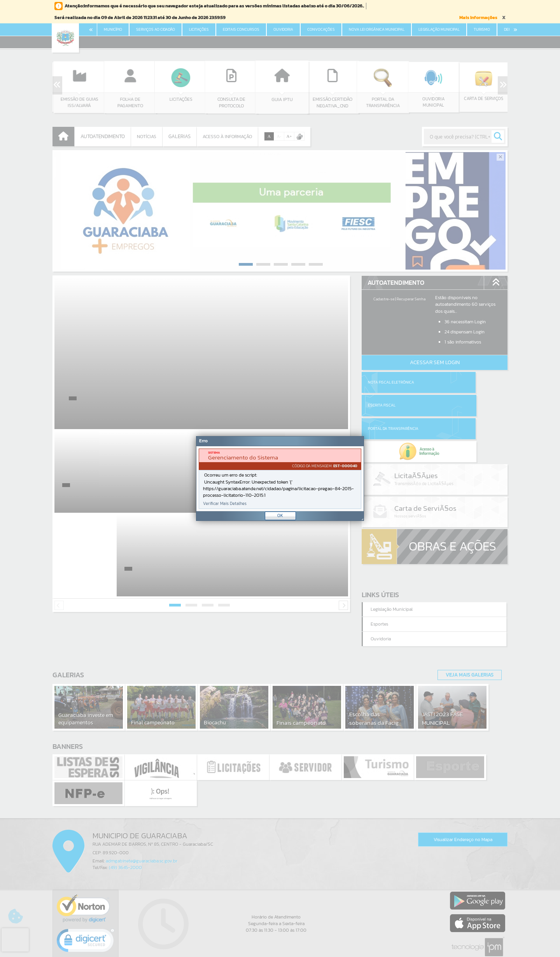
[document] (280, 479)
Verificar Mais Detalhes (225, 504)
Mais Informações (478, 18)
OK (280, 515)
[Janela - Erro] (280, 478)
